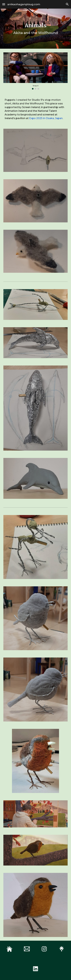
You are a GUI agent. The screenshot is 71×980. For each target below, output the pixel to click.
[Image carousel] (35, 71)
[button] (4, 4)
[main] (35, 29)
